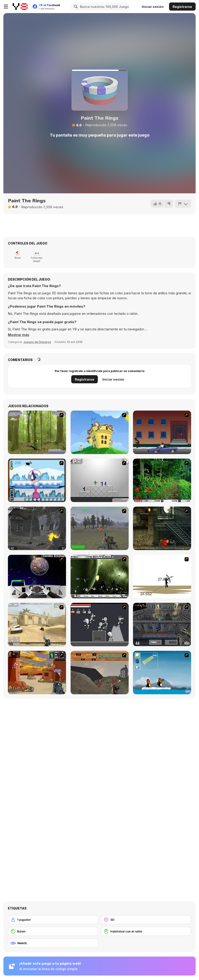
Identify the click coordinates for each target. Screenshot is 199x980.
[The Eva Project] (100, 577)
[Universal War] (37, 577)
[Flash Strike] (37, 625)
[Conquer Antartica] (162, 673)
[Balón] (53, 931)
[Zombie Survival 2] (162, 528)
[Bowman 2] (162, 577)
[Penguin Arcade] (37, 480)
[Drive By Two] (162, 432)
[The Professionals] (162, 625)
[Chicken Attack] (100, 432)
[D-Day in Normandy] (100, 673)
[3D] (146, 920)
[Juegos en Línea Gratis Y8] (20, 7)
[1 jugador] (53, 920)
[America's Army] (100, 528)
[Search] (75, 7)
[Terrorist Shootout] (37, 673)
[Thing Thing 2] (100, 625)
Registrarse (182, 7)
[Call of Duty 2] (37, 528)
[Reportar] (183, 204)
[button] (19, 335)
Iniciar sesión (153, 7)
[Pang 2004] (162, 480)
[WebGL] (53, 943)
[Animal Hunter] (37, 432)
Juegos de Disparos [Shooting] (37, 342)
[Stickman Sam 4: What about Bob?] (100, 480)
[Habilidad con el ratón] (146, 931)
